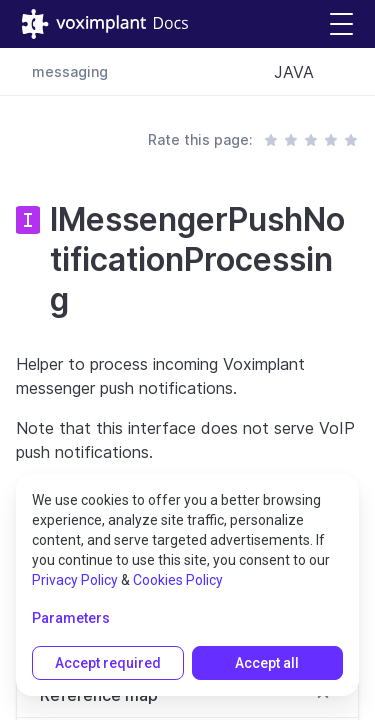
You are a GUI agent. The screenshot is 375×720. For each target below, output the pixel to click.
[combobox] (308, 72)
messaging (70, 71)
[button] (341, 24)
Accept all (267, 663)
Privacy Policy (75, 580)
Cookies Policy (178, 580)
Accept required (108, 663)
